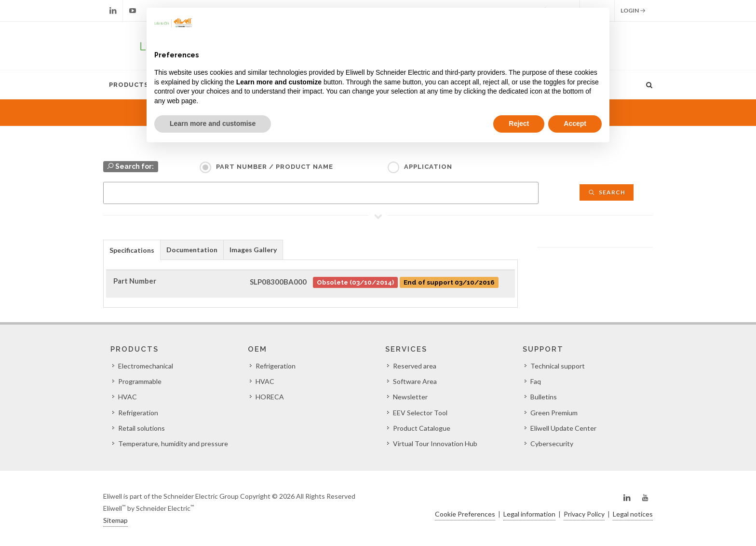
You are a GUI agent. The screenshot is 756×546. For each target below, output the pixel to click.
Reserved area (415, 366)
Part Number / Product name (275, 167)
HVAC (128, 397)
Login (633, 11)
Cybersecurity (552, 444)
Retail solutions (142, 428)
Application (428, 167)
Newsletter (410, 397)
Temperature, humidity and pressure (173, 444)
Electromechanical (146, 366)
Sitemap (115, 520)
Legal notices (633, 514)
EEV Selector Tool (420, 413)
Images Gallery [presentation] (253, 250)
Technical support (558, 366)
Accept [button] (575, 123)
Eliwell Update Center (563, 428)
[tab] (132, 250)
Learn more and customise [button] (213, 123)
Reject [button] (519, 123)
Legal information (529, 514)
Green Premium (554, 413)
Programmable (140, 381)
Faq (536, 381)
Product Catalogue (422, 428)
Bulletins (544, 397)
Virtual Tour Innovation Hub (435, 444)
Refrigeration (138, 413)
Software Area (415, 381)
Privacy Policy (584, 514)
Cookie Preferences (465, 514)
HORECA (270, 397)
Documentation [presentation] (192, 250)
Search (607, 192)
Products (129, 85)
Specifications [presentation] (132, 250)
